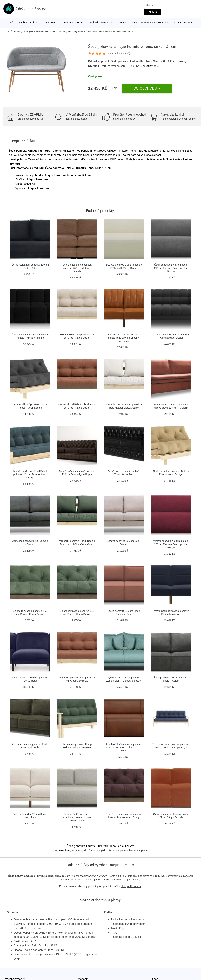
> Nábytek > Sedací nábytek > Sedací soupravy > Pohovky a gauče (54, 31)
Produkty (18, 31)
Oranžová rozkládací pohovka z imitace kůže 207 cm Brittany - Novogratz (124, 338)
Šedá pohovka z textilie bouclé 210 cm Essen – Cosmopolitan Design (171, 268)
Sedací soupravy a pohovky (149, 23)
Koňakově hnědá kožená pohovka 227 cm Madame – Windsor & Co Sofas (124, 747)
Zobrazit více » (150, 66)
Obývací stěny (28, 23)
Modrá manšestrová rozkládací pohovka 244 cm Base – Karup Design (30, 474)
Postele (50, 23)
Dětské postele (72, 23)
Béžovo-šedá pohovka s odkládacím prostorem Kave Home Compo (77, 817)
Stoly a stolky (183, 23)
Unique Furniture (99, 66)
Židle (121, 23)
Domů (10, 23)
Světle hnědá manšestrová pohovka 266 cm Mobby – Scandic (77, 268)
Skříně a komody (100, 23)
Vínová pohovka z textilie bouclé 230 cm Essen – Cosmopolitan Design (171, 544)
